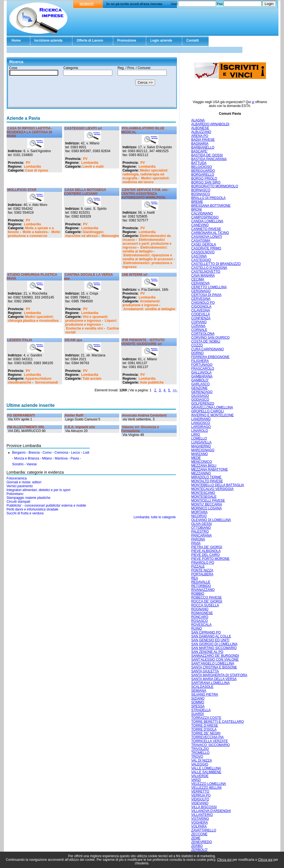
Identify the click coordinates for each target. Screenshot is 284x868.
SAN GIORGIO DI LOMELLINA (214, 644)
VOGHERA (199, 823)
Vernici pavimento (20, 486)
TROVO (197, 757)
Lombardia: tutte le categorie (154, 517)
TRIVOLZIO (200, 749)
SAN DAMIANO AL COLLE (211, 636)
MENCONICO (201, 462)
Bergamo (19, 453)
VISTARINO (200, 819)
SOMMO (198, 702)
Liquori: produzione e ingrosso (91, 323)
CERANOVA (200, 283)
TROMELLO (200, 753)
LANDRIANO (201, 419)
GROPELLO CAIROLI (207, 411)
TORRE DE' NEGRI (206, 733)
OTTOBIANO (201, 528)
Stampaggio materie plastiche (29, 498)
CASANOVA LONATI (206, 237)
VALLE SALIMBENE (206, 772)
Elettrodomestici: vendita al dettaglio (145, 249)
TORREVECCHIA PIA (207, 737)
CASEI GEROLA (203, 244)
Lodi (86, 453)
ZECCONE (199, 834)
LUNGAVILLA (201, 442)
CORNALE (199, 330)
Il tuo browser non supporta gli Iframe (92, 87)
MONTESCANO (203, 493)
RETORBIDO (201, 586)
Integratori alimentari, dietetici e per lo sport (39, 490)
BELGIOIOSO (201, 167)
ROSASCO (199, 621)
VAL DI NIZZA (201, 760)
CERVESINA (201, 299)
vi (253, 102)
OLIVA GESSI (201, 524)
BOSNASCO (201, 194)
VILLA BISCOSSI (204, 807)
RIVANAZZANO (203, 590)
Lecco (75, 453)
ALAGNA (198, 120)
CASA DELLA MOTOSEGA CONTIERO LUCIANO (85, 192)
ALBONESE (200, 128)
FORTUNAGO (202, 365)
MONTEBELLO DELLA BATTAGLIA (217, 485)
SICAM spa (73, 340)
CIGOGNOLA (201, 307)
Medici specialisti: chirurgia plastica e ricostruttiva (33, 319)
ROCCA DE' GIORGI (207, 601)
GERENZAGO (202, 392)
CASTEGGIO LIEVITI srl (83, 128)
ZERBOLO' (199, 850)
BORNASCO (201, 190)
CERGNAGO (201, 291)
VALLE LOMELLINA (206, 768)
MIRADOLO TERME (206, 477)
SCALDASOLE (202, 687)
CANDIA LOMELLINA (207, 221)
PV (28, 163)
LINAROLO (200, 431)
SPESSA (198, 706)
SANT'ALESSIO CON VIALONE (215, 660)
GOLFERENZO (203, 404)
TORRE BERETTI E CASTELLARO (217, 722)
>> (175, 390)
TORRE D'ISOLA (204, 729)
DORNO (197, 353)
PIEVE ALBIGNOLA (206, 551)
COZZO (197, 345)
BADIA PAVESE (203, 140)
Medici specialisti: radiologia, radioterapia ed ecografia (145, 174)
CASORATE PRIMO (206, 248)
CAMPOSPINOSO (205, 217)
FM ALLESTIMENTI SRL (26, 427)
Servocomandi (46, 382)
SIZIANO (198, 698)
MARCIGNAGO (203, 450)
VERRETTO (200, 792)
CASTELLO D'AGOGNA (209, 268)
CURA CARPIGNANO (207, 349)
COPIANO (199, 322)
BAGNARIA (200, 144)
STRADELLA (201, 710)
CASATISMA (201, 241)
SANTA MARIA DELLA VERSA (214, 679)
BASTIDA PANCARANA (209, 159)
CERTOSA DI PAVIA (206, 295)
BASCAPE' (199, 151)
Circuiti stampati (18, 502)
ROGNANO (200, 609)
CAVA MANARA (203, 275)
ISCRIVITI (87, 4)
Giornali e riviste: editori (24, 482)
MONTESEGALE (204, 497)
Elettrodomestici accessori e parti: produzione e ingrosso (147, 244)
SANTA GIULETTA (205, 671)
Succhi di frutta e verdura (25, 513)
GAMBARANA (202, 376)
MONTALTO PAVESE (207, 481)
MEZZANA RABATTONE (209, 469)
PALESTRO (200, 532)
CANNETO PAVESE (206, 229)
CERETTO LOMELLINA (209, 287)
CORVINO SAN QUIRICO (210, 338)
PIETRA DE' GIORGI (207, 547)
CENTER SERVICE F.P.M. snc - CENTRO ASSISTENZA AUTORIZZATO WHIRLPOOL (145, 194)
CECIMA (198, 279)
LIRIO (195, 435)
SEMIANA (199, 691)
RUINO (196, 629)
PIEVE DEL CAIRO (205, 555)
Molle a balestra (35, 232)
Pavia (75, 458)
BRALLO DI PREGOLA (208, 198)
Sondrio (18, 464)
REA (195, 578)
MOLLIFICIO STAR (22, 190)
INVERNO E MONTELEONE (212, 415)
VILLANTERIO (202, 815)
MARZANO (199, 454)
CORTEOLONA (203, 334)
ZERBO (197, 846)
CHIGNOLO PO (203, 303)
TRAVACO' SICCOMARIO (210, 745)
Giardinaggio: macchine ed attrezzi (85, 234)
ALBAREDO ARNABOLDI (210, 124)
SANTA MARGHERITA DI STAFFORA (219, 675)
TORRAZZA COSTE (206, 718)
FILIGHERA (200, 361)
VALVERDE (200, 776)
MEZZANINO (201, 473)
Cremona (61, 453)
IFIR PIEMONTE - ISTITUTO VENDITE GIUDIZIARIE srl (143, 342)
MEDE (196, 458)
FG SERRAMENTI (21, 415)
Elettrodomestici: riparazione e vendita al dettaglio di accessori (148, 257)
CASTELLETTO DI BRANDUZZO (216, 264)
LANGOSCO (201, 423)
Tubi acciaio (92, 379)
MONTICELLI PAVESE (208, 501)
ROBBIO (198, 594)
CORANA (198, 326)
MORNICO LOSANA (206, 508)
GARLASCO (200, 384)
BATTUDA (199, 163)
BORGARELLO (203, 175)
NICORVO (199, 516)
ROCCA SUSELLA (205, 605)
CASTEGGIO (201, 260)
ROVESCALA (201, 625)
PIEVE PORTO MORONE (210, 559)
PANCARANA (201, 535)
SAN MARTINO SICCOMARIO (214, 648)
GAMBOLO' (200, 380)
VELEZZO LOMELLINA (208, 784)
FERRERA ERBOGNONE (210, 357)
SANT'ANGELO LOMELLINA (213, 663)
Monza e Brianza (27, 458)
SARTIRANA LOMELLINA (210, 683)
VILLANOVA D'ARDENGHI (211, 811)
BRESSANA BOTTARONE (211, 206)
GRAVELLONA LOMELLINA (212, 407)
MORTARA (199, 512)
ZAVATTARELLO (204, 830)
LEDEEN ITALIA (20, 340)
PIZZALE (198, 566)
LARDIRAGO (201, 427)
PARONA (198, 539)
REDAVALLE (201, 582)
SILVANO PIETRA (205, 695)
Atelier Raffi (74, 415)
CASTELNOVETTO (206, 272)
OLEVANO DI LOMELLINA (211, 520)
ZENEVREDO (201, 842)
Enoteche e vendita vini (84, 328)
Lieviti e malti (93, 167)
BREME (197, 202)
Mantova (61, 458)
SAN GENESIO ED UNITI (210, 640)
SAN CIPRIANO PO (206, 632)
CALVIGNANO (202, 213)
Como (47, 453)
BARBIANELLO (203, 147)
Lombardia (32, 167)
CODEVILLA (200, 314)
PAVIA (196, 543)
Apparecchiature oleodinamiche (30, 381)
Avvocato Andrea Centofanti (144, 415)
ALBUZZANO (201, 132)
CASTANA (199, 256)
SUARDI (197, 714)
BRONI (196, 210)
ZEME (196, 838)
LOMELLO (199, 438)
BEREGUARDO (203, 171)
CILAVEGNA (201, 310)
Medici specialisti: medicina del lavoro (146, 180)
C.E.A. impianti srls (80, 427)
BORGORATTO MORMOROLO (215, 186)
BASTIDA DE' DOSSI (207, 155)
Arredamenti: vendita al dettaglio (149, 309)
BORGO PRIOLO (204, 178)
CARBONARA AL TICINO (210, 233)
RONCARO (200, 617)
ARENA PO (200, 136)
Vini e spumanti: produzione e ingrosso (87, 319)
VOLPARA (199, 826)
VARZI (196, 780)
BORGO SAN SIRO (206, 182)
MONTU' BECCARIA (206, 504)
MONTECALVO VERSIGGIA (212, 489)
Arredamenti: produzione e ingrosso (142, 303)
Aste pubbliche (152, 382)
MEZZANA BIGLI (204, 466)
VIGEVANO (200, 803)
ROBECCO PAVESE (206, 598)
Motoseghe (110, 236)
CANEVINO (200, 225)
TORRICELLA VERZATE (209, 741)
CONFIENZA (201, 318)
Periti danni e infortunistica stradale (33, 509)
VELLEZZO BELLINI (206, 788)
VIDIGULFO (200, 799)
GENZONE (199, 388)
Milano (47, 458)
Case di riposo (37, 170)
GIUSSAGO (200, 396)
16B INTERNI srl (135, 275)
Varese (32, 464)
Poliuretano (15, 494)
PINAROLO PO (203, 563)
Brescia (34, 453)
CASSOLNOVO (203, 252)
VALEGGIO (200, 764)
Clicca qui (224, 860)
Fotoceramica (17, 478)
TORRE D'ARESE (205, 726)
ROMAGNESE (202, 613)
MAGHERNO (201, 446)
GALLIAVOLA (201, 372)
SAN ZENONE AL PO (207, 652)
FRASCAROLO (203, 369)
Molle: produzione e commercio (35, 234)
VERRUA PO (201, 795)
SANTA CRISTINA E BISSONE (214, 667)
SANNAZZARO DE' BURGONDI (215, 656)
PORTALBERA (202, 574)
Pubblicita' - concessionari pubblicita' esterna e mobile (46, 506)
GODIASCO (200, 400)
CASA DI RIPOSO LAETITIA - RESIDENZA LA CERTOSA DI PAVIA (30, 132)
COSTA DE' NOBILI (206, 341)
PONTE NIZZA (202, 570)
